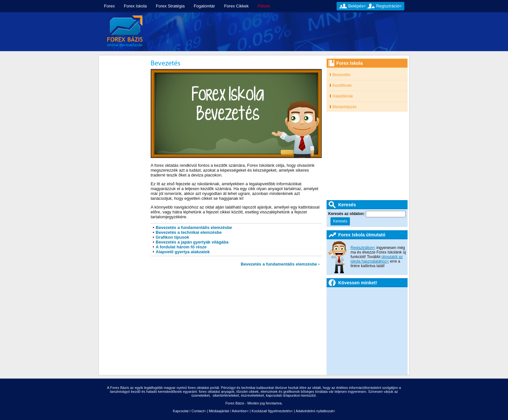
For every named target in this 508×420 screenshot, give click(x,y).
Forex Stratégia (170, 6)
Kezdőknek (342, 85)
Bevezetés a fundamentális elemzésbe (194, 227)
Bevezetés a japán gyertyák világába (192, 242)
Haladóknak (343, 96)
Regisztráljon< (363, 248)
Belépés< (357, 6)
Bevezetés (341, 75)
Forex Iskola (135, 6)
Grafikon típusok (173, 237)
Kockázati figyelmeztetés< (272, 411)
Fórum (264, 6)
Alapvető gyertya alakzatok (183, 252)
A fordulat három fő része (181, 247)
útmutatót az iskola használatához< (377, 259)
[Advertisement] (279, 32)
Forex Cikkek (237, 6)
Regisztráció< (389, 6)
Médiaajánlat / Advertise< (229, 411)
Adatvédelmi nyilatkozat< (315, 411)
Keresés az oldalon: (347, 214)
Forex (109, 6)
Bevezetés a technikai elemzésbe (189, 232)
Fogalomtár (204, 6)
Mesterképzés (345, 107)
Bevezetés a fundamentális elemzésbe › (280, 264)
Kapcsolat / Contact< (190, 411)
